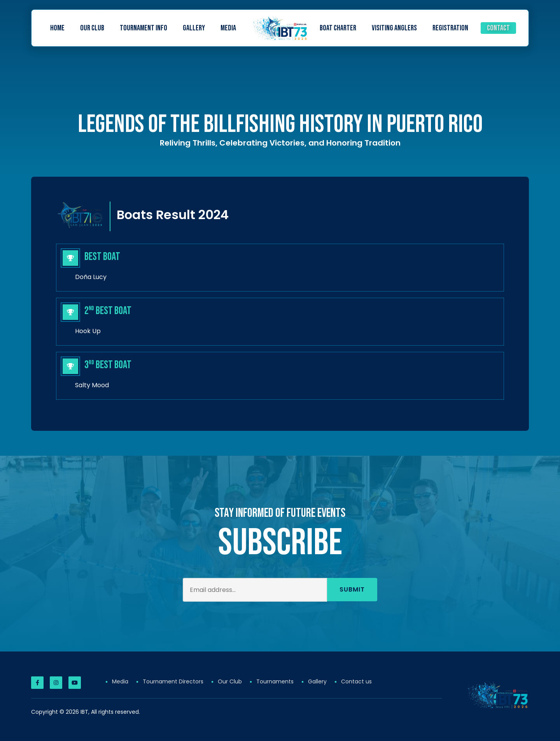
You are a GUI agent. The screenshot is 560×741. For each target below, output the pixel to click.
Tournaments (275, 681)
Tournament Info (143, 28)
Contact (498, 28)
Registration (450, 28)
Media (228, 28)
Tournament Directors (173, 681)
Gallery (194, 28)
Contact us (356, 681)
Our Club (92, 28)
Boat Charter (338, 28)
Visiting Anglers (394, 28)
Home (57, 28)
